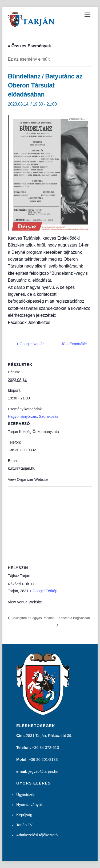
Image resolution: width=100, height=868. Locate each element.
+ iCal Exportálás (73, 344)
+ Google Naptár (30, 344)
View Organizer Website (28, 479)
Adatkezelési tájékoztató (37, 835)
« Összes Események (29, 46)
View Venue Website (25, 602)
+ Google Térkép (43, 591)
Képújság (24, 815)
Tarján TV (24, 825)
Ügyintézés (26, 795)
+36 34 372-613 (45, 748)
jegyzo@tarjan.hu (43, 771)
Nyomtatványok (29, 805)
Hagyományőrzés (22, 416)
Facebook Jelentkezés (29, 322)
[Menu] (87, 14)
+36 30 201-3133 (43, 759)
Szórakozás (49, 416)
